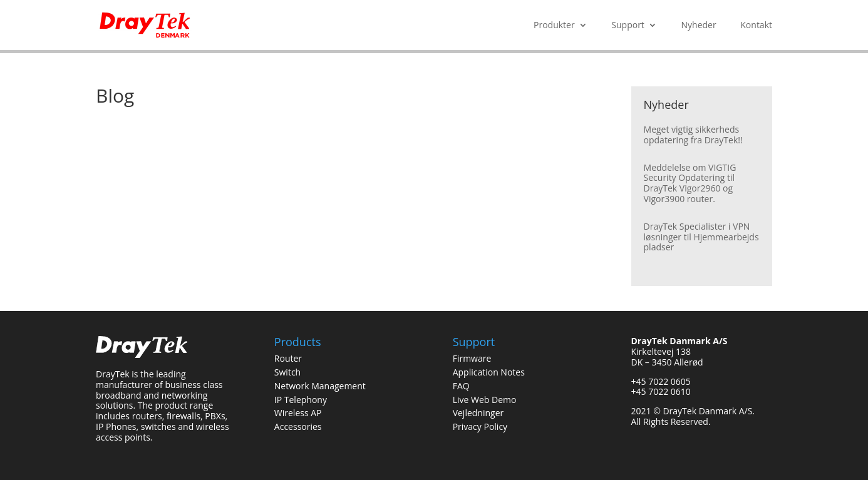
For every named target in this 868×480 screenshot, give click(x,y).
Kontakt (756, 26)
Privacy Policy (480, 426)
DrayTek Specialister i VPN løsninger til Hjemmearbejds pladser (701, 237)
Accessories (298, 426)
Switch (287, 372)
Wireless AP (298, 413)
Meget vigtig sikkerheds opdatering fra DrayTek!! (693, 135)
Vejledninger (478, 413)
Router (288, 358)
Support (628, 26)
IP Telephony (301, 400)
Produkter (554, 26)
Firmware (472, 358)
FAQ (461, 386)
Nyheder (699, 26)
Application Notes (489, 372)
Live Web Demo (485, 400)
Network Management (320, 386)
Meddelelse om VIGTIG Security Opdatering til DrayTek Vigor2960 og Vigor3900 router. (690, 183)
